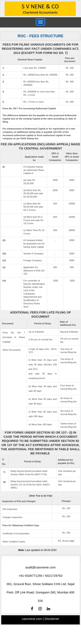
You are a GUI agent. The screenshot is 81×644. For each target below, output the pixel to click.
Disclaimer (52, 619)
